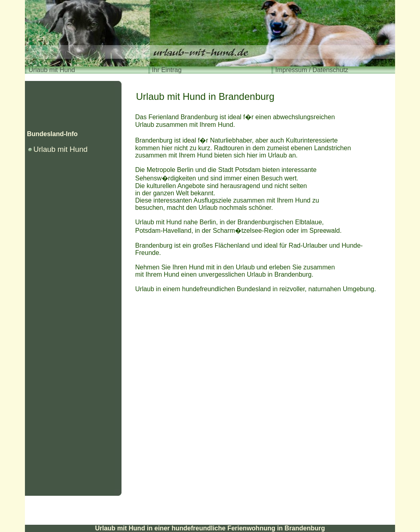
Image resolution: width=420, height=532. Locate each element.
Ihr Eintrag (167, 70)
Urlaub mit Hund (52, 70)
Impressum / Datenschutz (312, 70)
